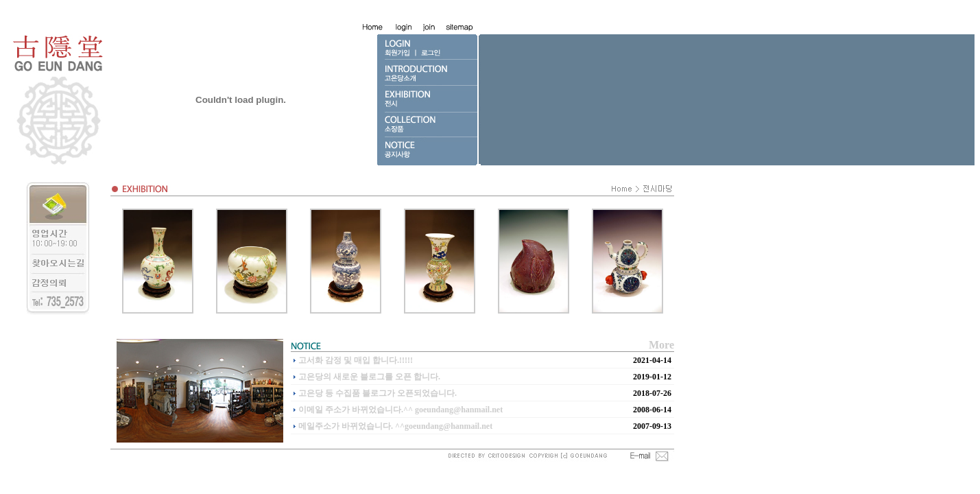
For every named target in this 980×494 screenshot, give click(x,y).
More (661, 345)
